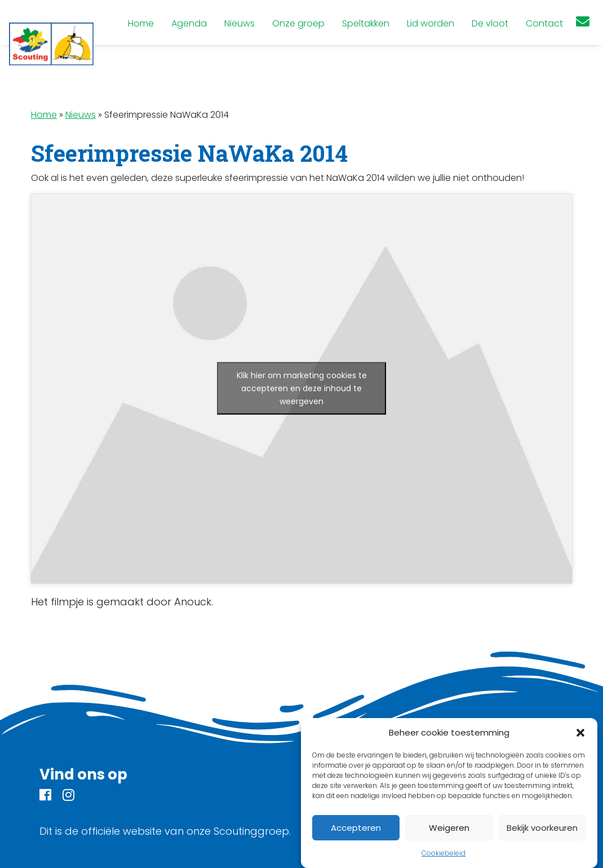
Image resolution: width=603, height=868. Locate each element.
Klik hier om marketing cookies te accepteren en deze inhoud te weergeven (302, 388)
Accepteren (356, 828)
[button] (580, 733)
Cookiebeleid (444, 853)
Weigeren (449, 828)
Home (44, 115)
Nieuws (81, 115)
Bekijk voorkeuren (542, 828)
